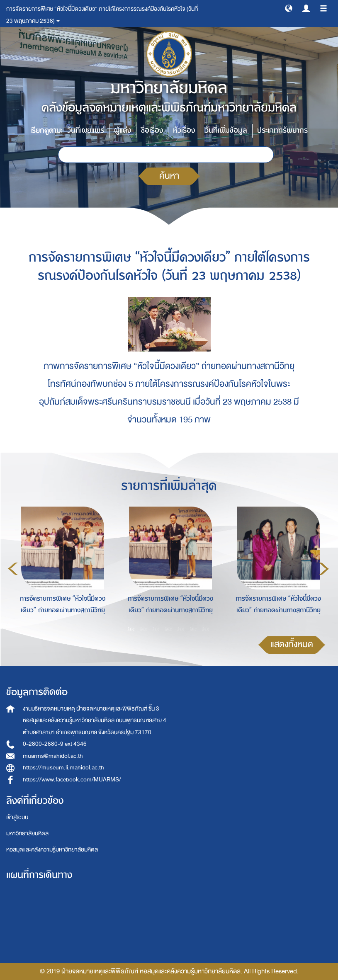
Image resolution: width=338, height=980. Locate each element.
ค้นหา (169, 176)
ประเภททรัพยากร (282, 130)
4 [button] (168, 629)
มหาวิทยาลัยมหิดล (27, 833)
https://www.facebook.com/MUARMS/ (72, 780)
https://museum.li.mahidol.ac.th (63, 768)
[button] (289, 8)
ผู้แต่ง (123, 130)
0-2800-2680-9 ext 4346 (55, 744)
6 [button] (193, 629)
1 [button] (131, 629)
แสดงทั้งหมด (292, 644)
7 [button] (206, 629)
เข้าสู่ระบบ (17, 817)
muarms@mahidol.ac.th (53, 756)
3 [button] (156, 629)
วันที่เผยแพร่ (86, 130)
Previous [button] (13, 569)
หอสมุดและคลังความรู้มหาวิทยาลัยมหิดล (52, 850)
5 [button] (181, 629)
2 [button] (143, 629)
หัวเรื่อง (184, 130)
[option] (61, 568)
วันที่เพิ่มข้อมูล (226, 130)
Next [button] (324, 569)
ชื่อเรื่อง (152, 130)
